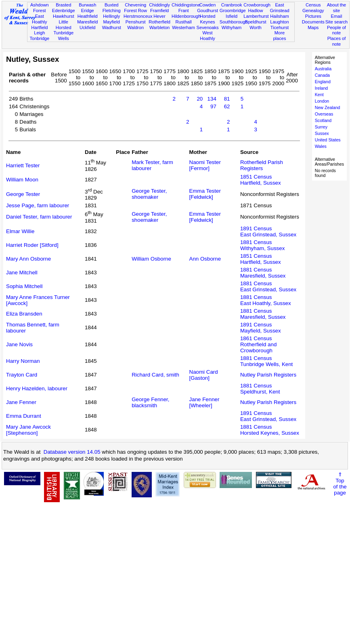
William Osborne (151, 259)
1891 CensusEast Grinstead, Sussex (268, 232)
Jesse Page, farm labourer (38, 205)
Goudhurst (207, 11)
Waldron (135, 27)
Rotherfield (159, 22)
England (323, 82)
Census (313, 5)
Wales (321, 146)
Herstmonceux (138, 16)
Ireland (322, 88)
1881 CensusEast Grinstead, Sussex (268, 286)
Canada (322, 75)
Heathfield (88, 16)
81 (227, 99)
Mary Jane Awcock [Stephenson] (28, 430)
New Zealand (328, 107)
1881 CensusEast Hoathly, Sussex (266, 300)
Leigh (39, 33)
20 (200, 99)
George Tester (23, 194)
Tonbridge (39, 38)
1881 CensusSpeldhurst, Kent (260, 389)
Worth (255, 27)
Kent (319, 95)
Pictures (313, 16)
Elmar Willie (20, 231)
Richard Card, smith (155, 375)
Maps (313, 27)
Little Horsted (64, 25)
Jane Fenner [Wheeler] (204, 402)
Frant (184, 11)
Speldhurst (255, 22)
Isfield (232, 16)
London (322, 101)
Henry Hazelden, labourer (37, 388)
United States (328, 140)
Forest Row (135, 11)
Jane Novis (19, 344)
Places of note (337, 41)
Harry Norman (23, 361)
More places (279, 36)
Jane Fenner (21, 402)
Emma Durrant (24, 416)
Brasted (63, 5)
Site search (337, 22)
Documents (313, 22)
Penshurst (136, 22)
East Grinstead (279, 8)
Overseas (324, 114)
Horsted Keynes (208, 19)
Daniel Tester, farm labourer (39, 217)
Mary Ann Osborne (28, 259)
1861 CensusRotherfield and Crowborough (258, 344)
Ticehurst (280, 27)
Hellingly (111, 16)
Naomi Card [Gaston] (204, 375)
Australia (323, 69)
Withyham (232, 27)
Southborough (234, 22)
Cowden (208, 5)
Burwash (87, 5)
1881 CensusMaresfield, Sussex (263, 273)
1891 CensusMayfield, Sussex (261, 328)
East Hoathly (40, 19)
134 (212, 99)
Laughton (279, 22)
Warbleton (159, 27)
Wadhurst (112, 27)
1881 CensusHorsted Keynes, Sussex (270, 430)
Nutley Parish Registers (268, 375)
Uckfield (88, 27)
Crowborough (257, 5)
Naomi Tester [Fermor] (205, 165)
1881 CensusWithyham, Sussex (262, 245)
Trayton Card (22, 375)
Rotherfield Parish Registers (262, 165)
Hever (159, 16)
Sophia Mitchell (24, 286)
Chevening (135, 5)
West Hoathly (207, 36)
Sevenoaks (208, 27)
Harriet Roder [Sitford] (32, 245)
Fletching (112, 11)
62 (227, 106)
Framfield (159, 11)
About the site (337, 8)
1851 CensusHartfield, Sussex (261, 180)
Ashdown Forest (40, 8)
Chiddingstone (186, 5)
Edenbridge (64, 11)
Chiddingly (159, 5)
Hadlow (256, 11)
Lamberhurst (256, 16)
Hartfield (39, 27)
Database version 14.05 (72, 452)
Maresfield (87, 22)
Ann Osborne (205, 259)
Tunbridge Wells (63, 36)
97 (213, 106)
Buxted (112, 5)
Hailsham (279, 16)
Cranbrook (232, 5)
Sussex (322, 133)
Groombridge (233, 11)
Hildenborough (186, 16)
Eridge (88, 11)
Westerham (183, 27)
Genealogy (313, 11)
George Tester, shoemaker (149, 194)
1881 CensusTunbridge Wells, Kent (266, 361)
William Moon (22, 180)
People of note (336, 30)
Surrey (321, 127)
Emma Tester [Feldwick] (205, 194)
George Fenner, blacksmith (150, 402)
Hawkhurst (63, 16)
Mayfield (112, 22)
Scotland (323, 120)
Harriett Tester (23, 165)
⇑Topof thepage (340, 484)
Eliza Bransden (24, 314)
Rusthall (184, 22)
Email (337, 16)
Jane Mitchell (22, 273)
